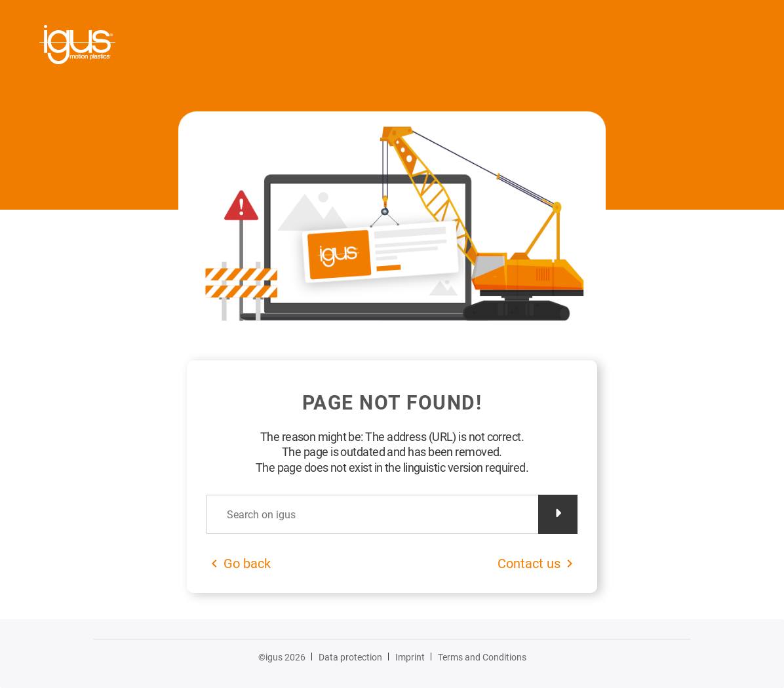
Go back (247, 564)
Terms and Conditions (482, 657)
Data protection (350, 657)
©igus (282, 657)
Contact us (529, 564)
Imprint (410, 657)
